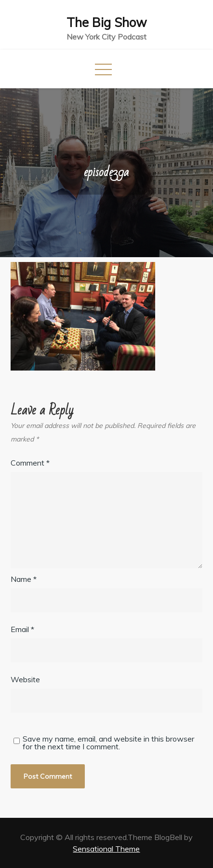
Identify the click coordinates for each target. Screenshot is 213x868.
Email (22, 629)
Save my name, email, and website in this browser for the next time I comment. (108, 743)
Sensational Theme (106, 849)
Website (25, 679)
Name (24, 579)
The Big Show (107, 22)
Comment (30, 463)
